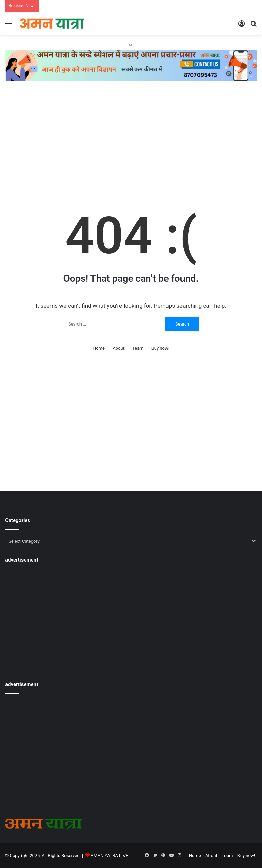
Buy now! (160, 348)
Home (99, 348)
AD (131, 45)
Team (138, 348)
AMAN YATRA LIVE (109, 856)
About (119, 348)
